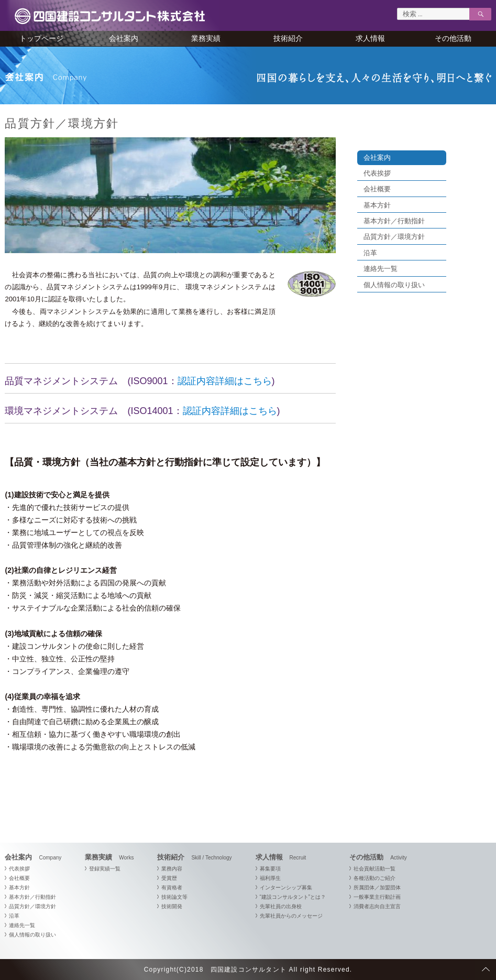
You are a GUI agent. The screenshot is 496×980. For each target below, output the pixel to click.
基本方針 (377, 205)
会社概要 (377, 189)
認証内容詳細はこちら (225, 381)
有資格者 (172, 888)
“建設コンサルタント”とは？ (293, 897)
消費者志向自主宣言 (377, 906)
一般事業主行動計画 (377, 897)
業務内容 (172, 869)
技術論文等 (174, 897)
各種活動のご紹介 (374, 878)
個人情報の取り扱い (394, 285)
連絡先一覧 (381, 269)
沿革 (370, 253)
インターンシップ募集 (286, 888)
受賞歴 (169, 878)
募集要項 (270, 869)
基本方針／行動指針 (394, 221)
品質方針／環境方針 (394, 237)
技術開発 (172, 906)
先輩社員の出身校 (281, 906)
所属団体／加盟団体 (377, 888)
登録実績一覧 (105, 869)
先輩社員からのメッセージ (291, 916)
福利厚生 (270, 878)
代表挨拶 (377, 173)
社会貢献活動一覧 (374, 869)
